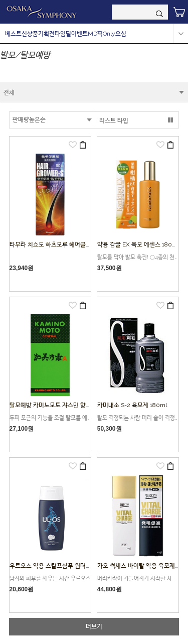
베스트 (13, 34)
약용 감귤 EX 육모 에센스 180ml (138, 244)
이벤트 (79, 34)
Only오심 (115, 34)
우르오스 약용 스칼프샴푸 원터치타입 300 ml (66, 566)
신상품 (30, 34)
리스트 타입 (114, 120)
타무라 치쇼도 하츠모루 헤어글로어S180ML (81, 244)
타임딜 (63, 34)
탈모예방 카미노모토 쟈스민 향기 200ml (60, 405)
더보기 (94, 626)
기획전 (46, 34)
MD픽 (95, 34)
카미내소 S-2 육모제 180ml (132, 405)
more (180, 34)
